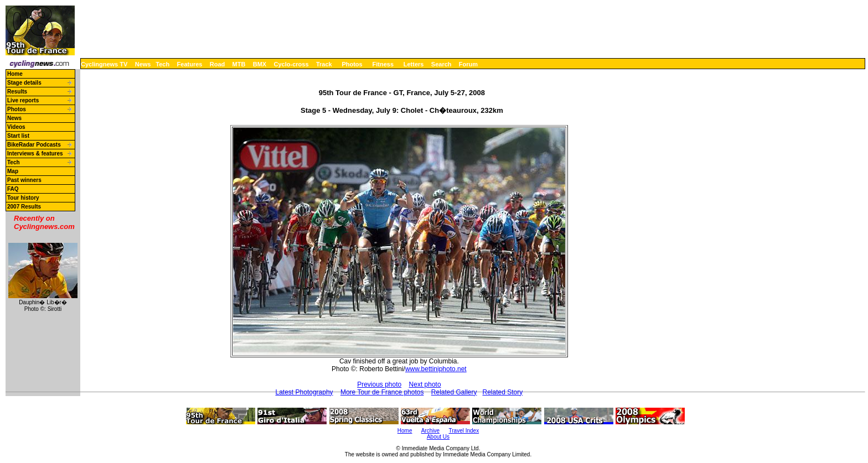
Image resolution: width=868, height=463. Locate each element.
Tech (162, 64)
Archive (430, 431)
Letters (414, 64)
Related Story (503, 392)
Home (15, 74)
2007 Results (24, 207)
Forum (468, 64)
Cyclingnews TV (104, 64)
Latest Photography (304, 392)
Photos (352, 64)
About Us (438, 437)
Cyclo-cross (291, 64)
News (143, 64)
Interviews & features (35, 154)
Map (13, 171)
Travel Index (464, 431)
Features (190, 64)
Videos (16, 127)
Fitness (383, 64)
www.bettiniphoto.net (436, 369)
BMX (260, 64)
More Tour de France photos (382, 392)
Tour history (23, 198)
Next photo (425, 384)
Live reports (23, 100)
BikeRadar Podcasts (34, 145)
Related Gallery (454, 392)
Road (218, 64)
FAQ (13, 189)
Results (17, 92)
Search (441, 64)
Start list (18, 136)
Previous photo (379, 384)
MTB (239, 64)
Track (324, 64)
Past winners (24, 180)
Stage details (24, 83)
